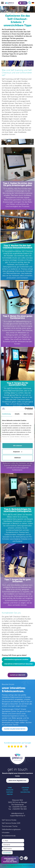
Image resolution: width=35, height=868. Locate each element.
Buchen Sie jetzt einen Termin (15, 729)
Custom (25, 790)
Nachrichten (25, 792)
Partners (10, 792)
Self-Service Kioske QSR (11, 823)
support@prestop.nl (18, 816)
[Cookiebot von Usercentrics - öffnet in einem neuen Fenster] (25, 409)
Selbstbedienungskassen (11, 829)
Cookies (4, 866)
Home (10, 788)
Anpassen (18, 452)
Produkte (10, 790)
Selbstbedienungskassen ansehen (16, 659)
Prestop (10, 794)
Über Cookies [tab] (28, 414)
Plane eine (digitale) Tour (17, 780)
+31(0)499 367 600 (19, 807)
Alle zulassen (17, 446)
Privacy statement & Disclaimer (15, 866)
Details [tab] (17, 414)
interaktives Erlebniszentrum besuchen (18, 664)
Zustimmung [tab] (6, 414)
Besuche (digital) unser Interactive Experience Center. (18, 775)
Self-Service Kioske (9, 820)
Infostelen (6, 833)
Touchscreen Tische (10, 826)
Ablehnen (17, 458)
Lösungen (25, 788)
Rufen (23, 3)
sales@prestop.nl (17, 813)
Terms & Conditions (28, 866)
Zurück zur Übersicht (18, 675)
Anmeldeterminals (9, 836)
